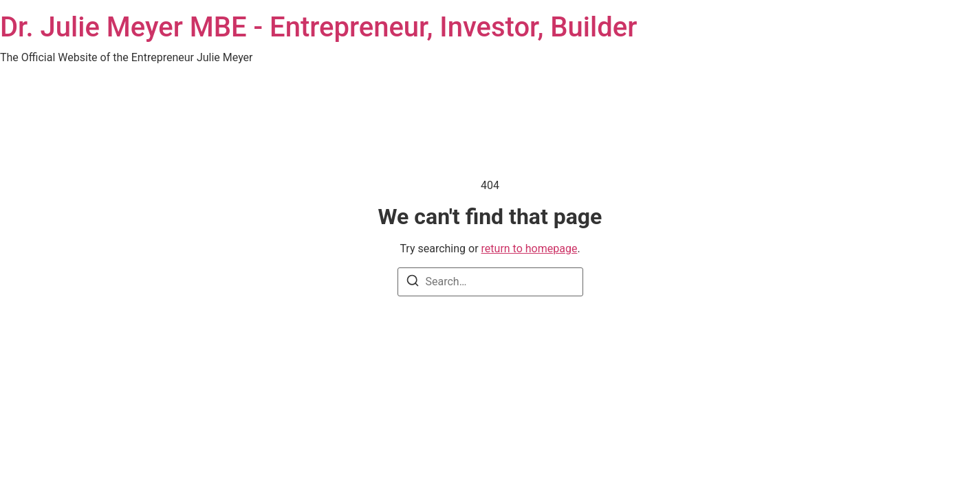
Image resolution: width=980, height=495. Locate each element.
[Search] (413, 283)
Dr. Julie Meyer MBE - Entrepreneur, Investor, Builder (318, 27)
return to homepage (530, 249)
